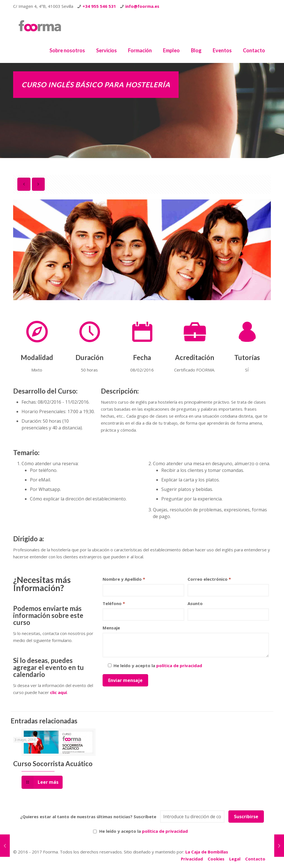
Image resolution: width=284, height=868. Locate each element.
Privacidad (192, 859)
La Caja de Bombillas (207, 852)
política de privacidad (179, 665)
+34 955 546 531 (99, 6)
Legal (235, 859)
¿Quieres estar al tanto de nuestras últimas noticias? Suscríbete (88, 817)
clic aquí (58, 692)
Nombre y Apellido (124, 579)
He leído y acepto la (140, 831)
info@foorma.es (142, 6)
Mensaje (111, 628)
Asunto (195, 603)
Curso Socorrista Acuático (53, 764)
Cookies (216, 859)
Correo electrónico (209, 579)
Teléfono (114, 603)
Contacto (255, 859)
